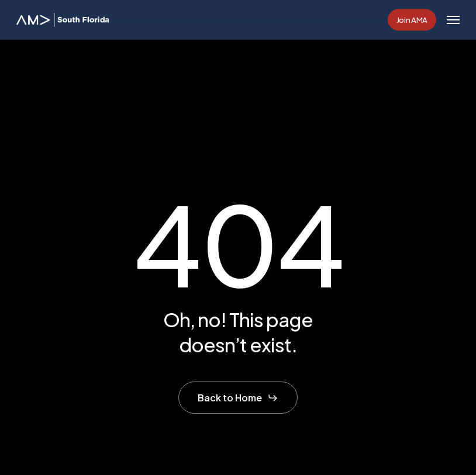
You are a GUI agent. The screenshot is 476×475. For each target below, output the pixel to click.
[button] (453, 20)
